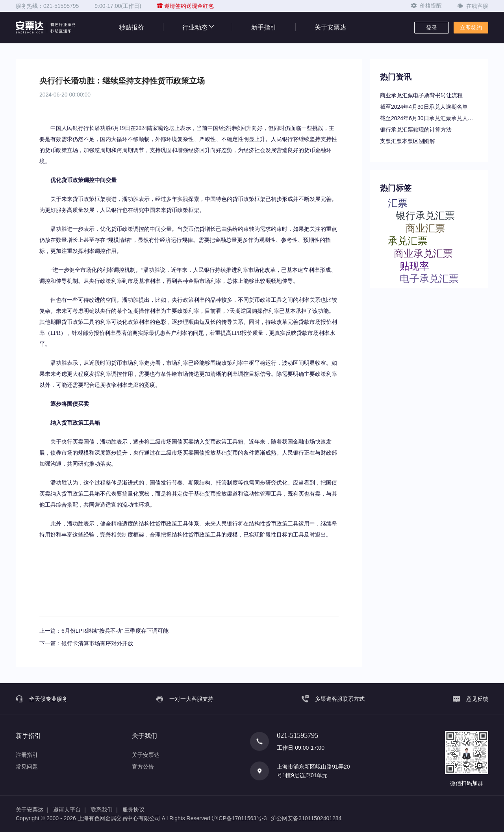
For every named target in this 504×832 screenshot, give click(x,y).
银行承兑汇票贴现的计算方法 (416, 130)
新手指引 (264, 27)
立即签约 (471, 28)
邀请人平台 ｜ (70, 810)
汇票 (398, 203)
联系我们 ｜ (105, 810)
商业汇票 (425, 228)
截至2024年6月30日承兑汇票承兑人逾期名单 (429, 118)
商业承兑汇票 (423, 253)
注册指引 (27, 755)
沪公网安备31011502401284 (306, 818)
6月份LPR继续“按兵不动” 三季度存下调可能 (115, 631)
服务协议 (133, 810)
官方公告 (143, 767)
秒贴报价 (132, 27)
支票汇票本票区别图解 (408, 141)
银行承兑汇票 (425, 215)
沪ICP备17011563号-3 (239, 818)
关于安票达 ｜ (33, 810)
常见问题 (27, 767)
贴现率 (414, 266)
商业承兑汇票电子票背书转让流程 (421, 95)
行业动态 (198, 27)
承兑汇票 (408, 240)
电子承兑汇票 (429, 278)
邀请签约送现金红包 (185, 6)
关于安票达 (330, 27)
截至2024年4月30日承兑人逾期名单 (424, 107)
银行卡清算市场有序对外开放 (97, 643)
